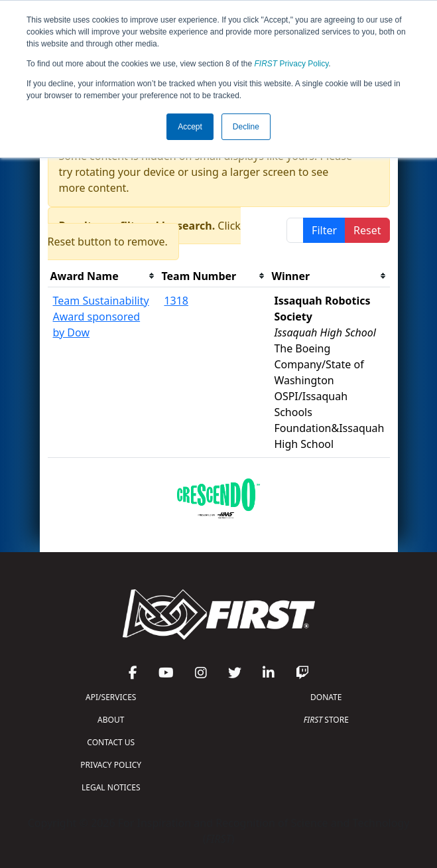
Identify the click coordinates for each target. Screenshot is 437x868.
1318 (176, 301)
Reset (367, 230)
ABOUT (111, 720)
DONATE (326, 697)
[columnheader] (103, 276)
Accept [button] (190, 127)
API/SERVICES (111, 697)
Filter (324, 230)
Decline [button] (246, 127)
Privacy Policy (292, 64)
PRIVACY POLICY (111, 765)
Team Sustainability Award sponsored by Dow (101, 317)
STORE (326, 720)
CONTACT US (111, 742)
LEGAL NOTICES (111, 787)
